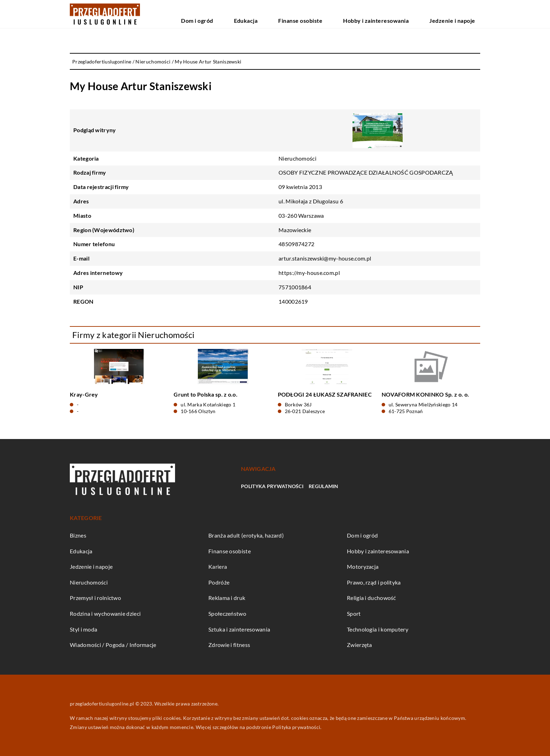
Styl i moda (83, 629)
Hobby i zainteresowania (403, 14)
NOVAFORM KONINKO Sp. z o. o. (425, 394)
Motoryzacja (363, 566)
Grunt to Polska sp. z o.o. (206, 394)
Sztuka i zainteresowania (239, 629)
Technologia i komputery (378, 629)
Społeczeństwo (227, 613)
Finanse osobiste (345, 14)
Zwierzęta (360, 645)
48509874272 (296, 244)
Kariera (218, 566)
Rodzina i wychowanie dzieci (105, 613)
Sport (354, 613)
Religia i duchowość (371, 598)
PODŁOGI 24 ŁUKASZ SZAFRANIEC (325, 394)
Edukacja (305, 14)
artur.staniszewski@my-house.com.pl (325, 258)
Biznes (78, 535)
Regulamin (324, 486)
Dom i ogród (270, 14)
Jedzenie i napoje (461, 14)
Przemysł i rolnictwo (95, 598)
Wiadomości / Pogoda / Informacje (113, 645)
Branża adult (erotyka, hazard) (246, 535)
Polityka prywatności (272, 486)
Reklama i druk (227, 598)
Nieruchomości (297, 158)
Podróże (219, 582)
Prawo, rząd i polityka (374, 582)
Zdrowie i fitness (229, 645)
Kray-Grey (84, 394)
